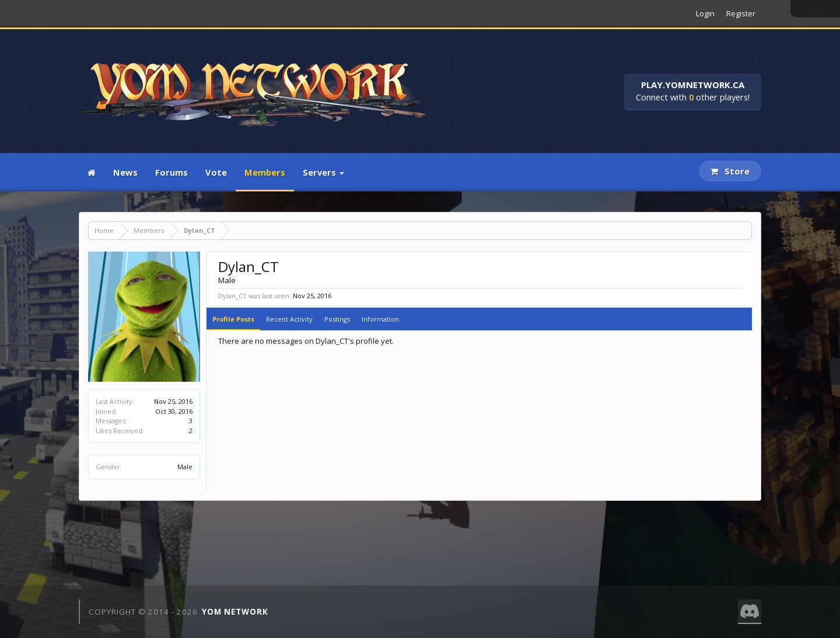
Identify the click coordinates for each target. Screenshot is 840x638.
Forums (171, 172)
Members (265, 172)
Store (730, 171)
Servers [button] (323, 172)
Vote (216, 172)
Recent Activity (289, 319)
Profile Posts (233, 319)
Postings (337, 319)
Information (380, 319)
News (125, 172)
